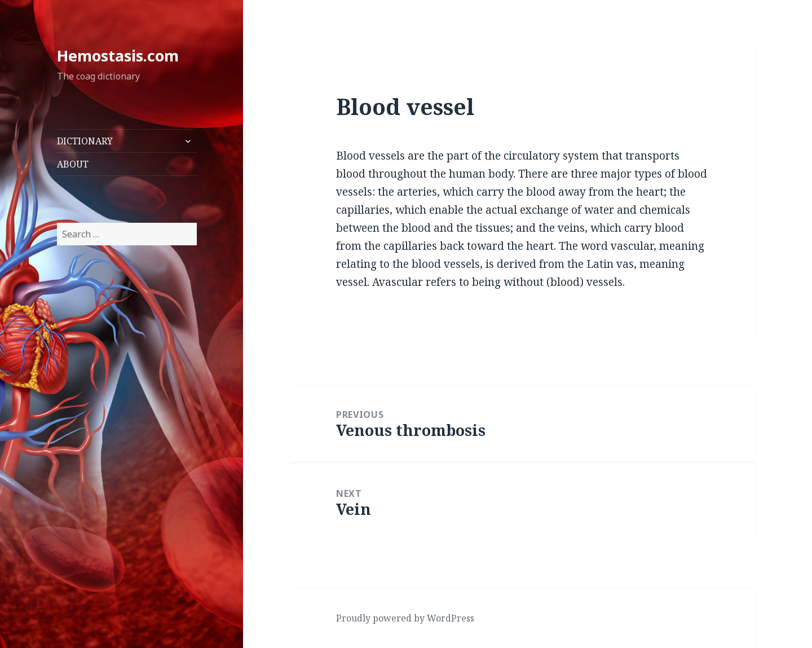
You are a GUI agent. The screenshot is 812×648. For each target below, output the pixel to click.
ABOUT (73, 164)
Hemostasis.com (118, 56)
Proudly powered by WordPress (405, 618)
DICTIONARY (85, 141)
